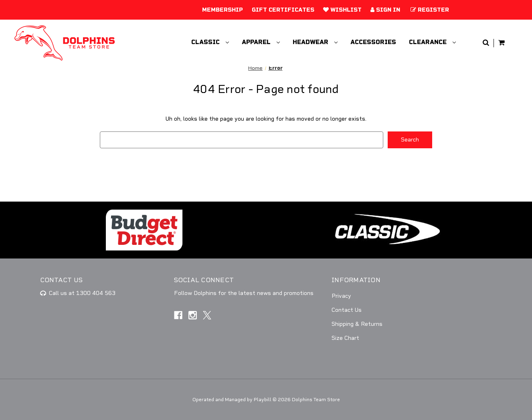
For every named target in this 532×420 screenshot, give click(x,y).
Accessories (373, 42)
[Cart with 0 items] (502, 43)
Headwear (315, 42)
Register (430, 10)
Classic (210, 42)
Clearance (432, 42)
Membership (223, 10)
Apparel (261, 42)
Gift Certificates (283, 10)
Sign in (385, 10)
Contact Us (347, 310)
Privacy (341, 296)
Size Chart (345, 338)
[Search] (486, 43)
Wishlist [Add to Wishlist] (342, 10)
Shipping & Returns (357, 324)
